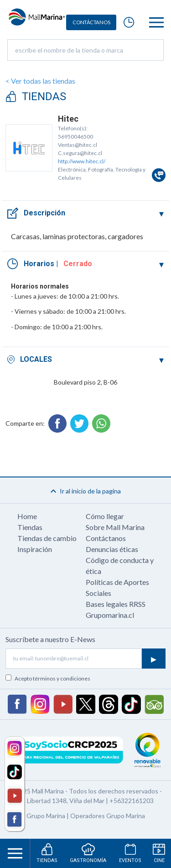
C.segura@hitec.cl (80, 153)
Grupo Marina (46, 816)
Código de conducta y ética (120, 565)
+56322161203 (132, 801)
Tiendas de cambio (47, 538)
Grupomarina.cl (110, 615)
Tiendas (30, 527)
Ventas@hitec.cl (78, 145)
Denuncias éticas (112, 549)
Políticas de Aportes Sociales (117, 587)
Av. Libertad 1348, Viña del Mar (61, 801)
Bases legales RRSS (116, 604)
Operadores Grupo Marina (108, 816)
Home (27, 516)
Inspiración (35, 549)
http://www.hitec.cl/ (82, 161)
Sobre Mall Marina (115, 527)
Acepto (52, 678)
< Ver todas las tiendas (40, 81)
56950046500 (75, 137)
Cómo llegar (105, 516)
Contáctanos (106, 538)
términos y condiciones (62, 678)
